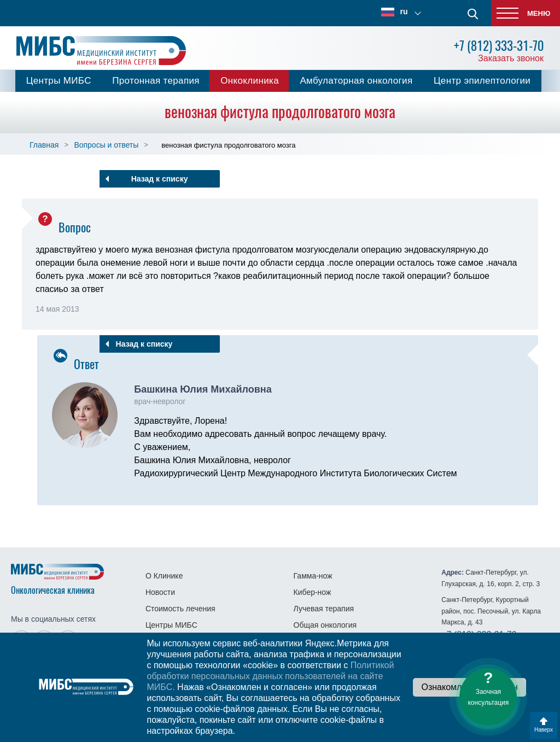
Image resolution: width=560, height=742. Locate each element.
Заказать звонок (511, 58)
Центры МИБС (59, 81)
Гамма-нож (313, 576)
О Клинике (164, 576)
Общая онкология (325, 625)
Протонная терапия (156, 81)
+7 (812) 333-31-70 (499, 46)
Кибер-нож (313, 592)
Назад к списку (160, 179)
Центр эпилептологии (482, 81)
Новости (160, 592)
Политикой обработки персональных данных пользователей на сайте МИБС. (270, 676)
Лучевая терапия (324, 609)
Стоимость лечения (180, 609)
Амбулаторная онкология (356, 81)
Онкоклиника (250, 81)
